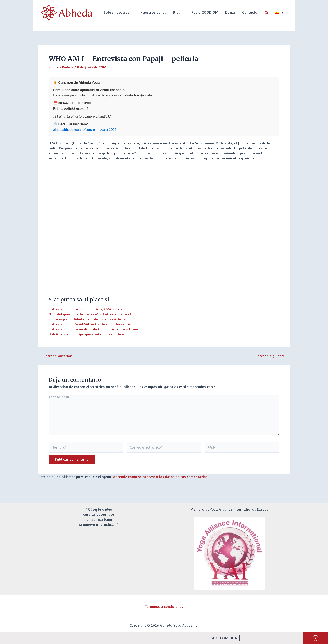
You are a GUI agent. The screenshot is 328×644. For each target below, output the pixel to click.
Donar (230, 12)
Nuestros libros (153, 12)
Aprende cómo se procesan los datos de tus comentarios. (161, 477)
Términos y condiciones (164, 607)
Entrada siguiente (272, 356)
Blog (179, 12)
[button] (131, 13)
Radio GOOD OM (205, 12)
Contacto (250, 12)
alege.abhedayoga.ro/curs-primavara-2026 (85, 130)
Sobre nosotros (119, 12)
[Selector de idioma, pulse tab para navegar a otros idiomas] (279, 13)
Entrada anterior (55, 356)
